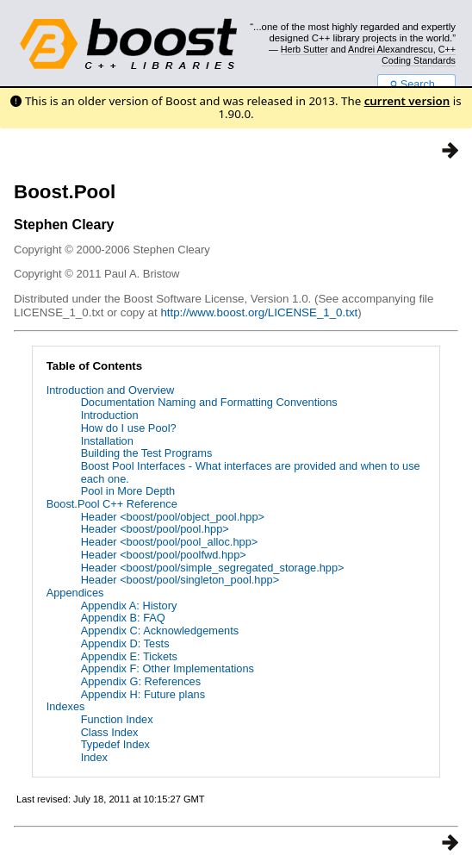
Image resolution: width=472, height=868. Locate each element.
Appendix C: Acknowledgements (160, 631)
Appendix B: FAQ (123, 618)
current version (407, 101)
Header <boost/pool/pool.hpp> (155, 529)
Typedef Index (115, 744)
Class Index (110, 732)
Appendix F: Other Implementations (168, 668)
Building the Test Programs (147, 453)
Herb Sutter (304, 49)
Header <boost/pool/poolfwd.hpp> (164, 555)
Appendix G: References (141, 681)
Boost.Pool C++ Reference (112, 504)
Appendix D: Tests (125, 643)
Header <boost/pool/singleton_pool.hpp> (180, 580)
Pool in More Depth (128, 491)
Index (94, 757)
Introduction (110, 415)
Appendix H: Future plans (143, 694)
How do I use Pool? (129, 428)
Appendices (75, 593)
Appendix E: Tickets (129, 656)
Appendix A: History (129, 606)
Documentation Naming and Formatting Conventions (209, 402)
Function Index (117, 719)
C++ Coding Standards (419, 54)
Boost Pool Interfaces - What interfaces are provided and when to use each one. (251, 472)
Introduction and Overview (111, 390)
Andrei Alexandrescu (391, 49)
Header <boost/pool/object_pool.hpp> (173, 517)
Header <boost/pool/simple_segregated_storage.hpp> (213, 568)
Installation (107, 441)
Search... (416, 84)
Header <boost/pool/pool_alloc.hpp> (170, 542)
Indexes (66, 706)
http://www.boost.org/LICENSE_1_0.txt (259, 312)
